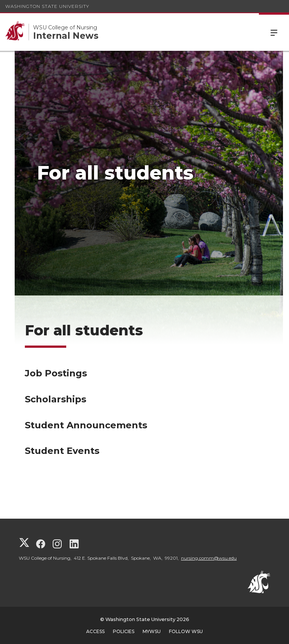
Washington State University (47, 6)
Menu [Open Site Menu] (274, 32)
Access (95, 631)
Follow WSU (186, 631)
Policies (124, 631)
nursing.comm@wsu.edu (209, 558)
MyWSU (152, 631)
